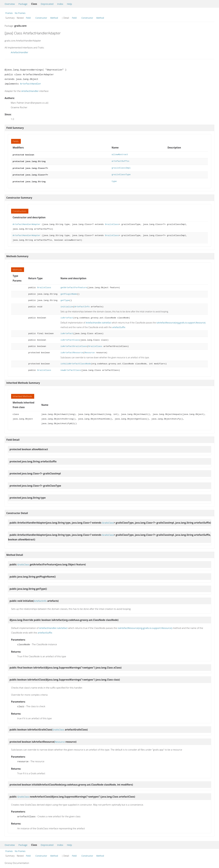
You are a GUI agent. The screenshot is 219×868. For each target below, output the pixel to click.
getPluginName (69, 293)
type (114, 180)
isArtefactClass (70, 338)
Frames (9, 13)
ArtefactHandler (19, 52)
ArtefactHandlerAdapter (27, 223)
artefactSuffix (120, 161)
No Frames (20, 13)
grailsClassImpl (121, 167)
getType (65, 299)
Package (23, 4)
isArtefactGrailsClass (74, 345)
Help (69, 4)
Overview (10, 4)
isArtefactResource (72, 351)
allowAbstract (120, 155)
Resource (90, 351)
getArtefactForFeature (74, 286)
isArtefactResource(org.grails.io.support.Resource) (181, 321)
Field (28, 18)
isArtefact (67, 316)
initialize (67, 305)
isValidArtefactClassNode (76, 362)
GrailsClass (112, 223)
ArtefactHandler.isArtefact (99, 321)
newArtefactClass (71, 369)
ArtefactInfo (82, 305)
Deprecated (47, 4)
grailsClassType (121, 174)
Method (54, 18)
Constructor (41, 18)
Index (60, 4)
